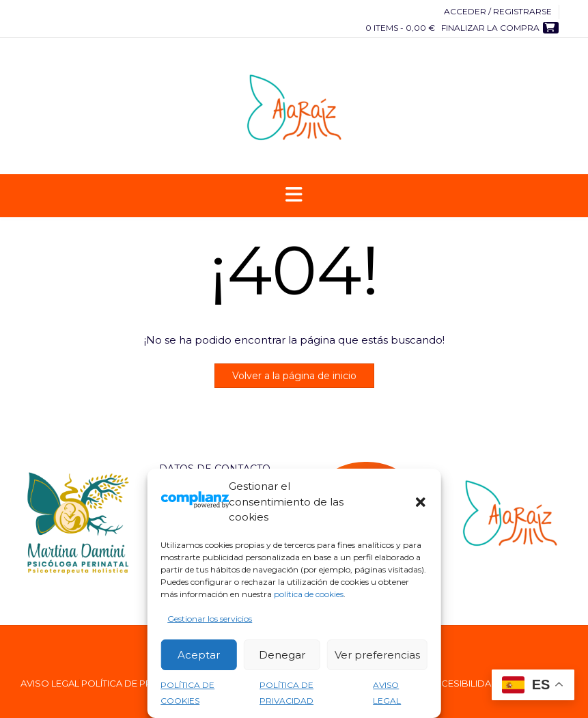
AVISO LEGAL (50, 684)
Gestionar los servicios (210, 619)
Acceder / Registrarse (498, 11)
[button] (421, 502)
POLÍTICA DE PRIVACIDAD (139, 684)
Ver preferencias (377, 655)
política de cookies (309, 594)
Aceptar (199, 655)
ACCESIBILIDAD (463, 684)
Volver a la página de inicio (294, 376)
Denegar (282, 655)
